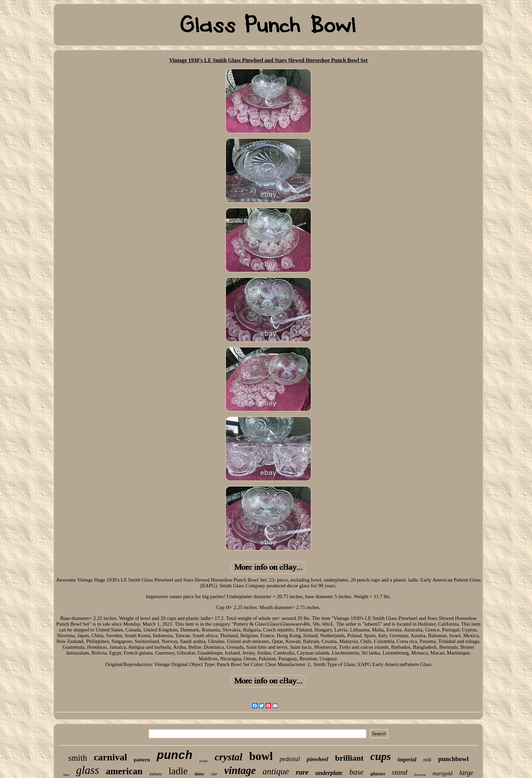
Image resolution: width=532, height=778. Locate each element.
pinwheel (317, 759)
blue (66, 775)
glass (88, 770)
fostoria (420, 775)
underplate (329, 773)
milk (427, 760)
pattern (142, 760)
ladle (178, 771)
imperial (407, 760)
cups (381, 756)
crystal (229, 757)
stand (400, 772)
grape (204, 761)
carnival (111, 757)
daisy (199, 774)
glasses (378, 774)
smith (78, 758)
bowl (261, 756)
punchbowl (453, 759)
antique (276, 771)
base (357, 772)
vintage (240, 770)
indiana (156, 774)
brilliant (349, 758)
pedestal (290, 759)
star (214, 774)
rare (302, 772)
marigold (443, 773)
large (466, 773)
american (124, 771)
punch (175, 756)
